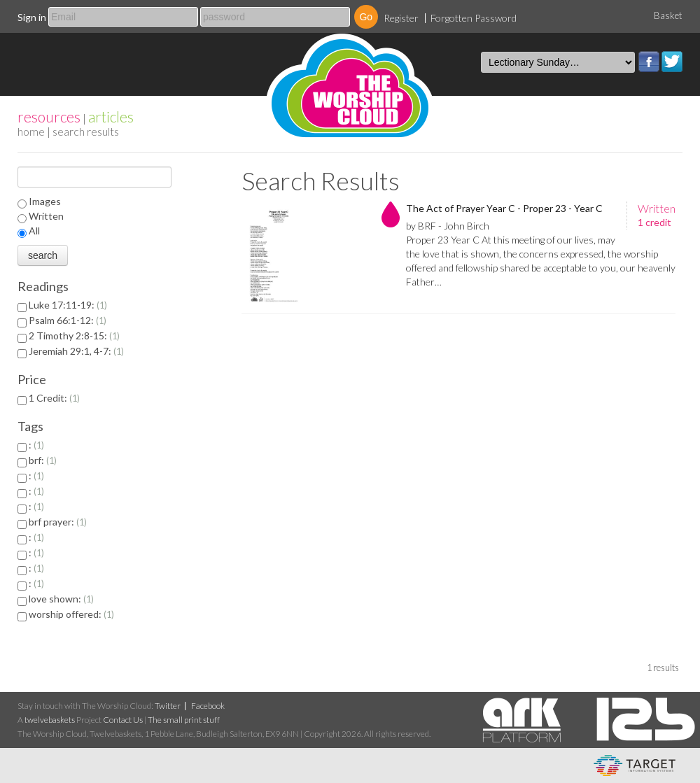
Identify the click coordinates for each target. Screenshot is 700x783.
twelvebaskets (50, 720)
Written (46, 216)
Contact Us (123, 720)
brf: (43, 460)
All (34, 231)
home (31, 131)
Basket (668, 15)
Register (401, 18)
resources (49, 117)
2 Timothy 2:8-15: (74, 336)
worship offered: (71, 614)
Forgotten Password (474, 18)
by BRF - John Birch (448, 226)
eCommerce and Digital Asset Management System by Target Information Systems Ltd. (635, 766)
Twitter (672, 62)
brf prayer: (58, 522)
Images (45, 201)
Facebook (649, 62)
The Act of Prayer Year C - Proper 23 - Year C (504, 208)
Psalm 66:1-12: (68, 320)
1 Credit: (54, 398)
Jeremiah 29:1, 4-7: (76, 351)
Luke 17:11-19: (68, 305)
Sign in (32, 17)
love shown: (61, 599)
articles (111, 117)
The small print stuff (184, 720)
